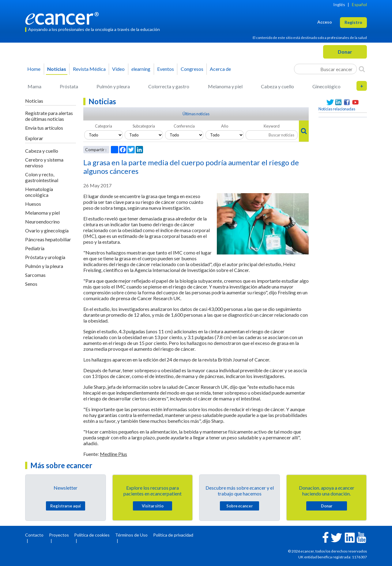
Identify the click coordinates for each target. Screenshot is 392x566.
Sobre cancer (239, 506)
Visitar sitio (153, 506)
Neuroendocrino (42, 222)
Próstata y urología (45, 257)
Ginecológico (326, 86)
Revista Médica (89, 69)
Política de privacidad (173, 535)
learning (141, 69)
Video (118, 69)
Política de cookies (92, 535)
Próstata (69, 86)
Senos (31, 284)
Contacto (34, 535)
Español (359, 4)
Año (225, 126)
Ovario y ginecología (47, 230)
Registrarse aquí (66, 506)
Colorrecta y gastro (169, 86)
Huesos (33, 204)
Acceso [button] (325, 22)
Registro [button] (353, 22)
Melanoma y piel (225, 86)
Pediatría (35, 248)
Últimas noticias (196, 114)
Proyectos (59, 535)
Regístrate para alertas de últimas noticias (49, 116)
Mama (34, 86)
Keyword (272, 126)
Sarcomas (35, 275)
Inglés (339, 4)
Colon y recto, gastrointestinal (42, 177)
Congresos (192, 69)
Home (34, 69)
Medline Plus (113, 454)
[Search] (362, 69)
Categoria (104, 126)
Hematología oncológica (39, 192)
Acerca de (220, 69)
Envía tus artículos (44, 128)
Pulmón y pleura (113, 86)
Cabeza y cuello (277, 86)
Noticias (57, 69)
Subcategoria (144, 126)
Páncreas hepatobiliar (48, 239)
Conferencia (184, 126)
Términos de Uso (131, 535)
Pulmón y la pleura (44, 266)
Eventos (166, 69)
